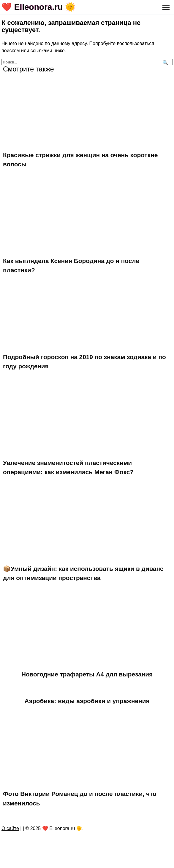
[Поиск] (165, 62)
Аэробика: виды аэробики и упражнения (87, 701)
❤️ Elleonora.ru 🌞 (38, 7)
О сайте (10, 828)
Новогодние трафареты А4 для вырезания (87, 674)
